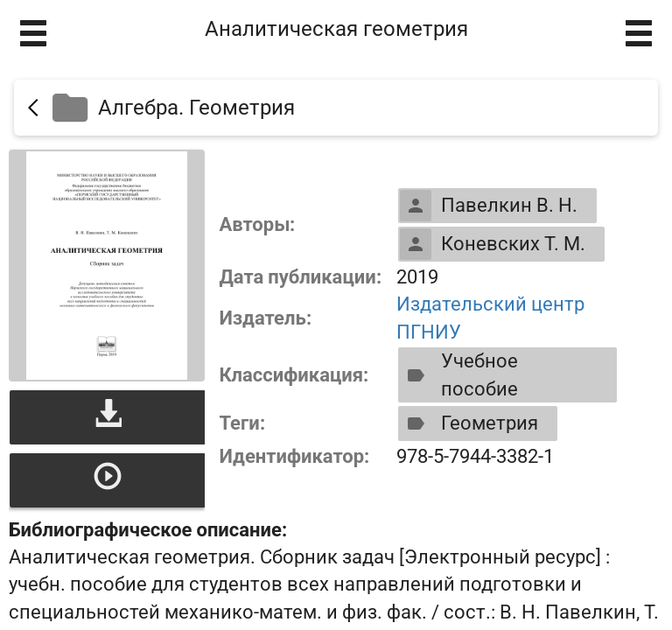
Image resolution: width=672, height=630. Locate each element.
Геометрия (469, 423)
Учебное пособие (459, 374)
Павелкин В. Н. (489, 206)
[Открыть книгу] (107, 266)
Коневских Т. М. (493, 244)
